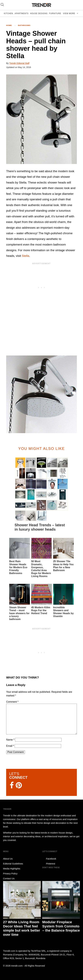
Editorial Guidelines (13, 864)
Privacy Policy (10, 873)
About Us (8, 859)
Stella (25, 256)
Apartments (22, 13)
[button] (41, 119)
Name (10, 740)
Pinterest (49, 864)
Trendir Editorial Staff (19, 63)
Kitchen (8, 13)
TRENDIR (42, 5)
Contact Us (9, 878)
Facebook (49, 859)
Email (10, 746)
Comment (12, 702)
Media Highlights (12, 869)
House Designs (39, 13)
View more (69, 13)
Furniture (55, 13)
